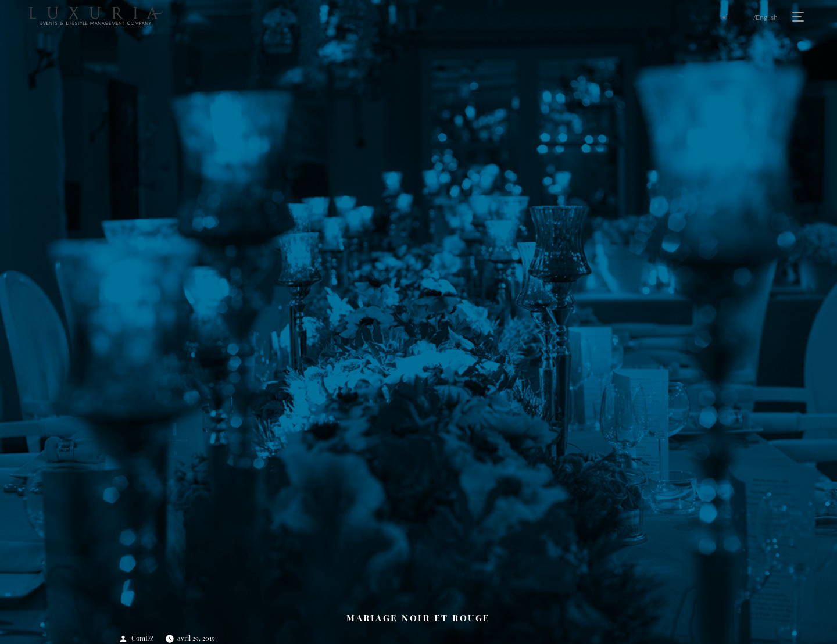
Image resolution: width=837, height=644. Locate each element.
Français (739, 17)
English (767, 17)
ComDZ (143, 638)
